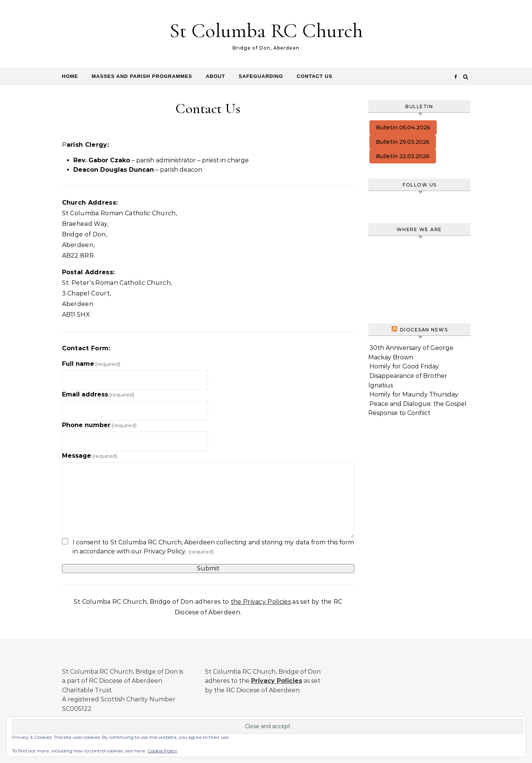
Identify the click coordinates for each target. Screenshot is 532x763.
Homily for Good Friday (404, 366)
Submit (208, 568)
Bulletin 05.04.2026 (403, 127)
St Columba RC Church (266, 30)
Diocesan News (424, 330)
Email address (98, 394)
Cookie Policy (162, 751)
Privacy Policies (277, 681)
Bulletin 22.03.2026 (403, 156)
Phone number (99, 425)
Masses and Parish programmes (142, 76)
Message (90, 456)
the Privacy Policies (261, 602)
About (215, 76)
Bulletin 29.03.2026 (403, 142)
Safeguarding (261, 76)
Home (70, 76)
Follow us (420, 185)
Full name (91, 364)
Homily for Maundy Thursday (414, 394)
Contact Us (315, 76)
